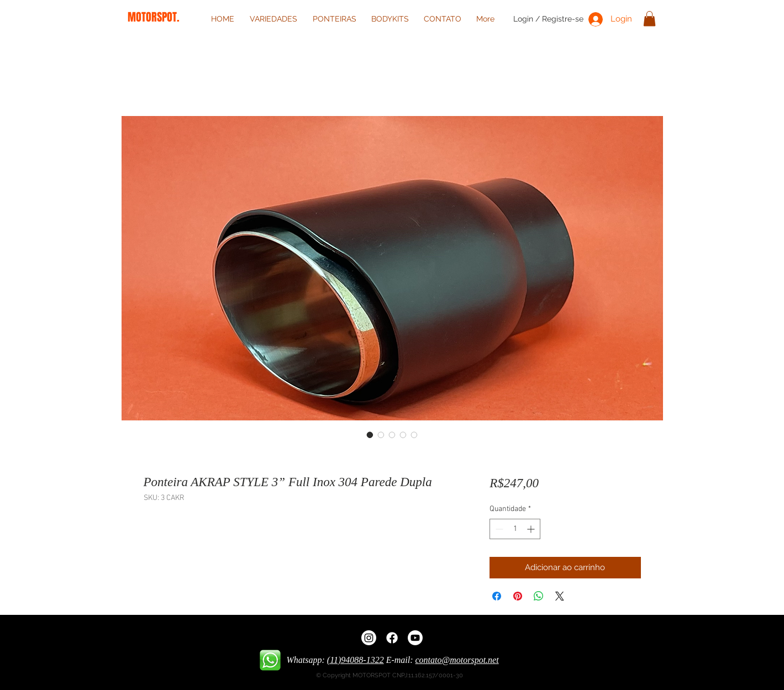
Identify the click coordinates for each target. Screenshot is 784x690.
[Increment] (532, 529)
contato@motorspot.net (457, 660)
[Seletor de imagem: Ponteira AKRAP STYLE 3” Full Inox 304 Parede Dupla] (370, 435)
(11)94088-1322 (356, 660)
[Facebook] (392, 638)
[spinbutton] (515, 529)
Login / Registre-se (548, 19)
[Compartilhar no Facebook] (497, 596)
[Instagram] (369, 638)
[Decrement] (498, 529)
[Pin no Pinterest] (518, 596)
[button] (649, 19)
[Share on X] (560, 596)
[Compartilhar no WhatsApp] (539, 596)
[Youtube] (415, 638)
